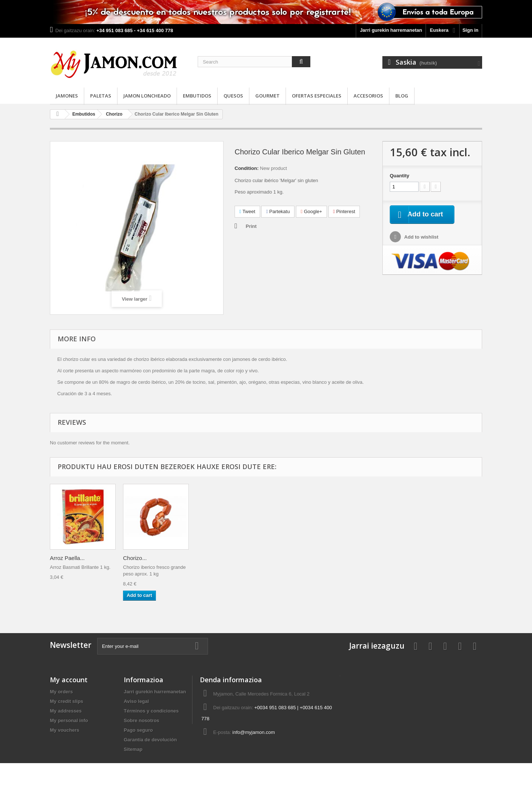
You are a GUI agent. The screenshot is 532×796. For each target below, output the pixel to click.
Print (251, 226)
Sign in (470, 30)
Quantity (400, 176)
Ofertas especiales (317, 96)
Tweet (247, 211)
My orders (61, 692)
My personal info (69, 720)
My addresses (66, 711)
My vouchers (64, 730)
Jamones (67, 96)
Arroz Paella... (360, 558)
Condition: (247, 168)
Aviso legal (136, 701)
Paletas (101, 96)
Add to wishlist (421, 238)
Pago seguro (138, 730)
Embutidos (197, 96)
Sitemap (133, 749)
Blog (402, 96)
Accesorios (368, 96)
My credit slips (66, 701)
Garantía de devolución (150, 740)
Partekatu (278, 211)
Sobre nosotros (141, 720)
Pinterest (344, 211)
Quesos (233, 96)
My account (69, 680)
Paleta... (279, 558)
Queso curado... (216, 558)
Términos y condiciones (151, 711)
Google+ (311, 211)
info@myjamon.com (254, 732)
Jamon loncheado (147, 96)
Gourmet (267, 96)
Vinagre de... (66, 558)
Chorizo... (427, 558)
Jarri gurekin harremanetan (391, 30)
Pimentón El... (140, 558)
